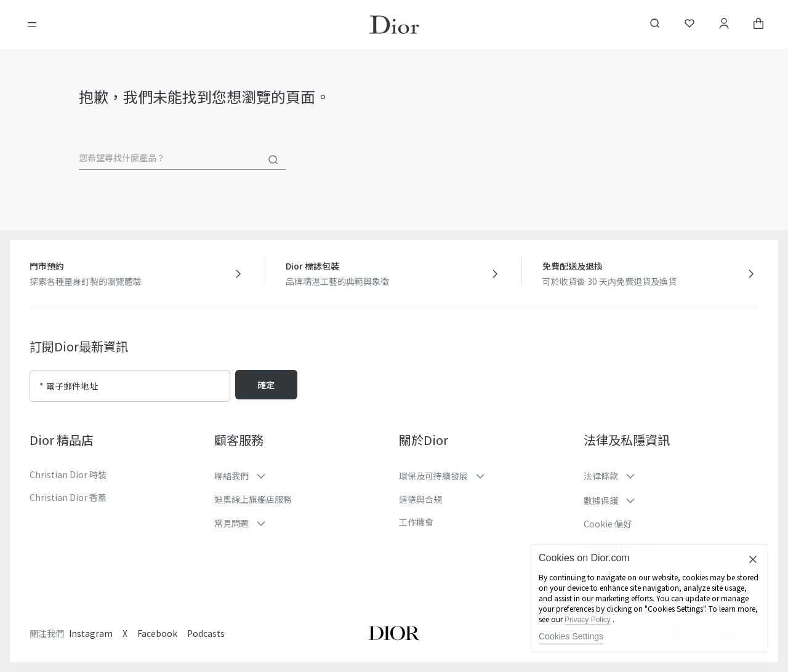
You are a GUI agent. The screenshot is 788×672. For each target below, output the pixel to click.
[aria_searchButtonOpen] (655, 25)
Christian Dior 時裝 (68, 474)
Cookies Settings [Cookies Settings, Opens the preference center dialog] (571, 636)
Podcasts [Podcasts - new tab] (206, 633)
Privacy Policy (588, 620)
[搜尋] (273, 160)
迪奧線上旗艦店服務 (253, 499)
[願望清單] (689, 25)
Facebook (157, 633)
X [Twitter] (125, 633)
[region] (649, 598)
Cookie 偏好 (608, 524)
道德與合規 (420, 499)
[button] (302, 476)
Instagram (91, 633)
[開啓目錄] (32, 25)
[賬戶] (724, 25)
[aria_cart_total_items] (758, 25)
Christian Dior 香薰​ (68, 497)
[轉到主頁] (394, 25)
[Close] (753, 559)
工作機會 (416, 522)
